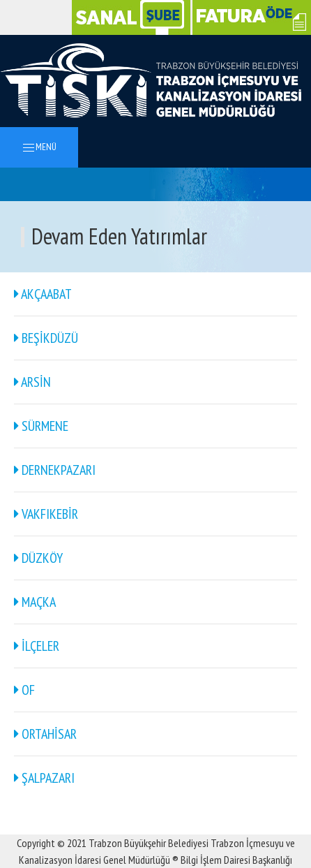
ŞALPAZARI (44, 778)
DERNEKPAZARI (55, 470)
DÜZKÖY (38, 558)
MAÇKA (35, 602)
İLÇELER (37, 646)
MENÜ (39, 148)
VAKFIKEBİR (46, 514)
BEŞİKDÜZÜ (46, 338)
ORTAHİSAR (45, 734)
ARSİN (32, 382)
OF (24, 690)
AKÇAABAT (43, 294)
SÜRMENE (41, 426)
